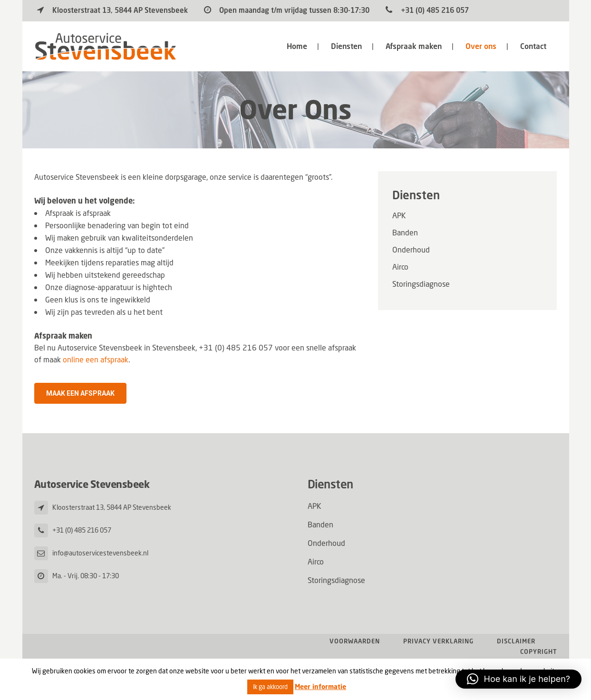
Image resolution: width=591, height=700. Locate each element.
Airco (400, 267)
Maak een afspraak (80, 393)
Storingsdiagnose (421, 284)
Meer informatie (320, 686)
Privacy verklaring (438, 641)
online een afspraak (96, 360)
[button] (518, 679)
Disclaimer (516, 641)
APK (399, 215)
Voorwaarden (355, 641)
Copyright (539, 652)
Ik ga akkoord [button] (270, 687)
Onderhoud (411, 250)
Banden (405, 233)
